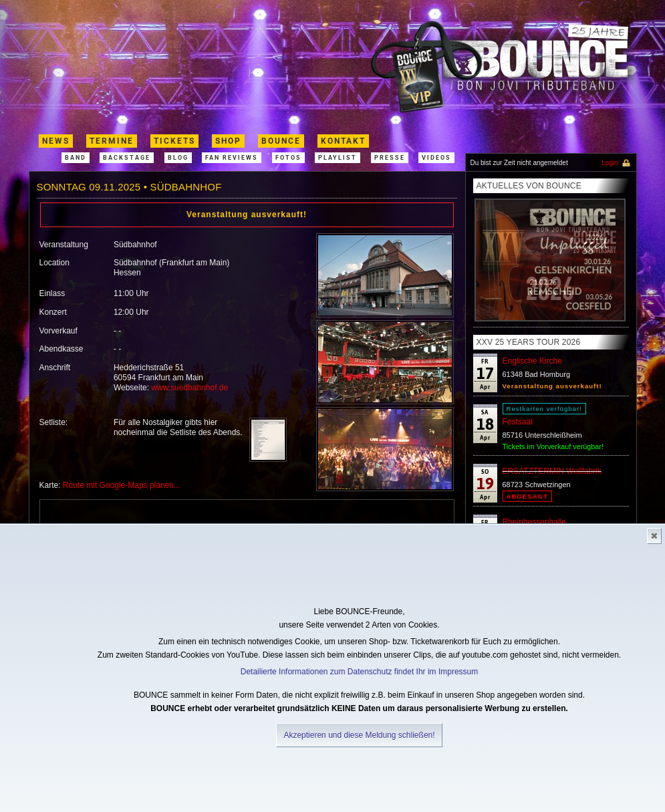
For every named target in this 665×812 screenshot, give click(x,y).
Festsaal (518, 422)
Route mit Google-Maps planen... (122, 485)
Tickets (174, 141)
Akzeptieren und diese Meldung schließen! (359, 735)
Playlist (338, 158)
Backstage (127, 158)
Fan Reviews (232, 158)
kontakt (343, 141)
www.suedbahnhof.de (189, 388)
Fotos (288, 158)
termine (112, 141)
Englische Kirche (532, 361)
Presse (390, 158)
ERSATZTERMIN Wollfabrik (552, 471)
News (56, 141)
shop (228, 141)
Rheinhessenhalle (534, 522)
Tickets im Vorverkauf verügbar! (553, 446)
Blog (178, 158)
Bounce (281, 141)
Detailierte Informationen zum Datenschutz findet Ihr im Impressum (359, 672)
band (76, 158)
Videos (436, 158)
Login (610, 163)
